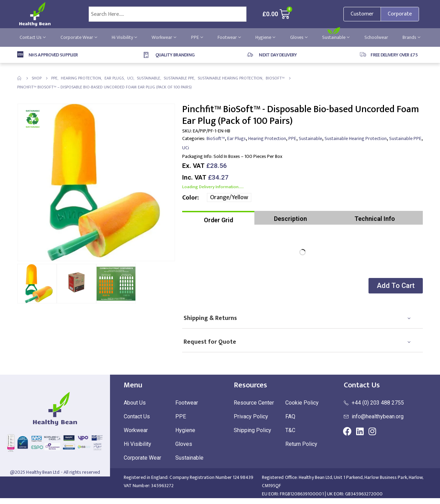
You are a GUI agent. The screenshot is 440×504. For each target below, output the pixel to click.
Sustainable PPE (405, 138)
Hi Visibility (124, 37)
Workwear (164, 37)
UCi (186, 148)
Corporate (400, 14)
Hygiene (265, 37)
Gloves (299, 37)
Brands (411, 37)
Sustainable (336, 37)
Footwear (229, 37)
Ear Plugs (236, 138)
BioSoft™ (216, 138)
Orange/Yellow (229, 197)
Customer (362, 14)
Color (190, 198)
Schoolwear (376, 37)
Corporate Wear (79, 37)
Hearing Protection (267, 138)
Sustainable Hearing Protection (356, 138)
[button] (395, 286)
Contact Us (33, 37)
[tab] (218, 218)
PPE (197, 37)
